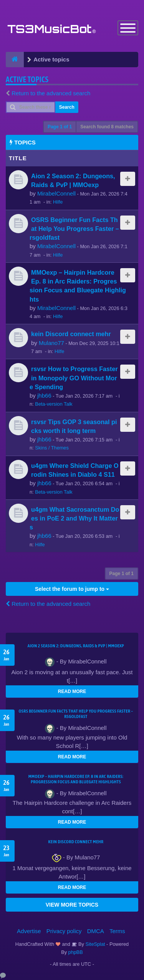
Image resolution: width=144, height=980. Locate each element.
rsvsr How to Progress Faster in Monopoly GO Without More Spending (74, 378)
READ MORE (72, 691)
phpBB (76, 952)
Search (67, 107)
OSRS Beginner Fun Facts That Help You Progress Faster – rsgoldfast (74, 229)
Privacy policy (64, 931)
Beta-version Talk (54, 404)
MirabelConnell (56, 193)
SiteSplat (95, 944)
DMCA (96, 931)
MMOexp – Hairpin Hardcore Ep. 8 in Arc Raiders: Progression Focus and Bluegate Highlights (76, 779)
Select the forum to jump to (72, 589)
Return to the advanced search (51, 93)
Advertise (29, 931)
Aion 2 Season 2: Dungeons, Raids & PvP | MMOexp (76, 646)
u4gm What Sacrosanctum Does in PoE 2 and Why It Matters (74, 518)
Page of (60, 127)
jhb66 (44, 395)
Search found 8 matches (107, 127)
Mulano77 (51, 343)
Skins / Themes (52, 448)
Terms (117, 931)
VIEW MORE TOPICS (72, 905)
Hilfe (58, 202)
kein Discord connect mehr (71, 334)
